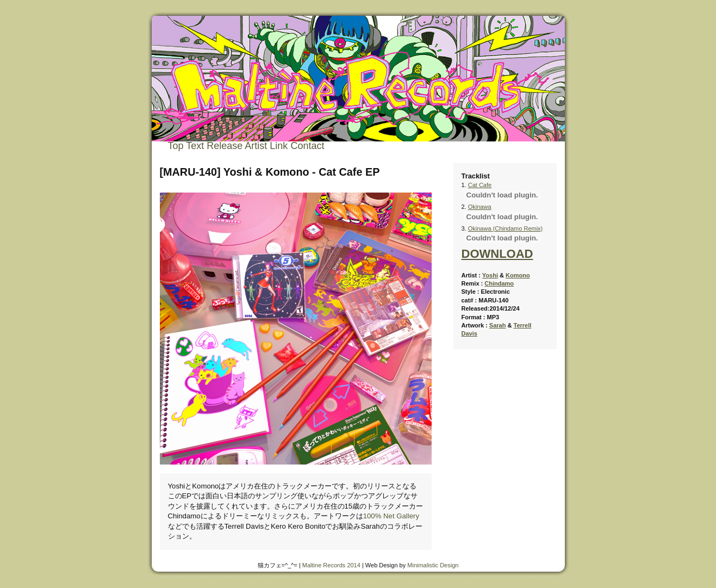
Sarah (498, 325)
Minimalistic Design (433, 565)
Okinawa (480, 207)
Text (195, 146)
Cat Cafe (480, 185)
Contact (307, 146)
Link (279, 146)
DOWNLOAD (497, 254)
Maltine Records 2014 (331, 565)
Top (176, 146)
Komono (518, 275)
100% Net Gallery (391, 516)
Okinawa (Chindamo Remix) (506, 228)
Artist (256, 146)
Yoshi (490, 275)
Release (225, 146)
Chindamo (499, 283)
